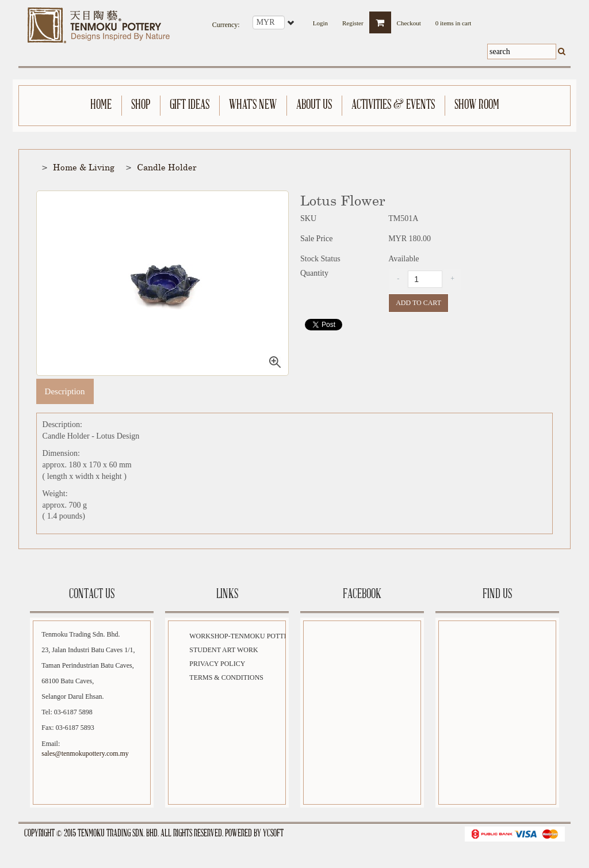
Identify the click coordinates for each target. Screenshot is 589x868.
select (292, 22)
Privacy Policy (217, 664)
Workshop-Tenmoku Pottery (243, 636)
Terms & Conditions (226, 677)
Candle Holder (167, 167)
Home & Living (84, 167)
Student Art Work (223, 650)
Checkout (409, 20)
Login (320, 20)
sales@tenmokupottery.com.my (85, 753)
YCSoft (273, 834)
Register (353, 20)
